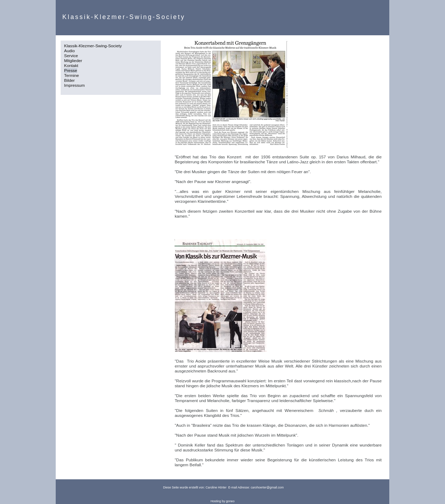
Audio (69, 51)
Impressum (75, 85)
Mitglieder (73, 61)
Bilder (69, 80)
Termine (72, 75)
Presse (71, 71)
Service (71, 56)
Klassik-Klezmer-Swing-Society (93, 46)
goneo (230, 501)
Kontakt (71, 66)
